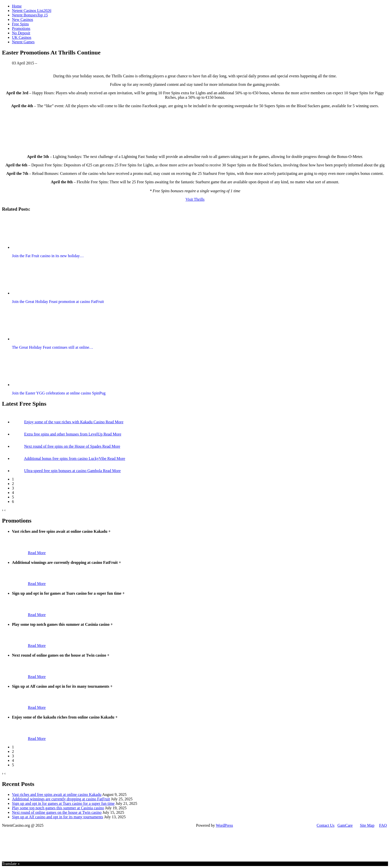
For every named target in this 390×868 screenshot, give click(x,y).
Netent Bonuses (30, 15)
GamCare (345, 825)
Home (17, 6)
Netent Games (23, 42)
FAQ (383, 825)
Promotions (21, 28)
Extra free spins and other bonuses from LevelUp (64, 434)
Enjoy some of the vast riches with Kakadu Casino (65, 422)
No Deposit (21, 33)
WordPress (224, 825)
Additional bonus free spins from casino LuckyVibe (66, 458)
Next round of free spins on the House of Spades (63, 446)
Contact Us (326, 825)
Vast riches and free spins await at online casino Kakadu (57, 795)
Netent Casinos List (32, 11)
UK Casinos (22, 37)
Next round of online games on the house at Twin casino (57, 812)
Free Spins (20, 24)
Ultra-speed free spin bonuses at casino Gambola (64, 471)
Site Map (367, 825)
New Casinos (23, 20)
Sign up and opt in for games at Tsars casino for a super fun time (63, 803)
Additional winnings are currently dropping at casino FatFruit (61, 799)
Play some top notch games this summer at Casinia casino (58, 808)
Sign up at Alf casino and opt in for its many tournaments (58, 817)
